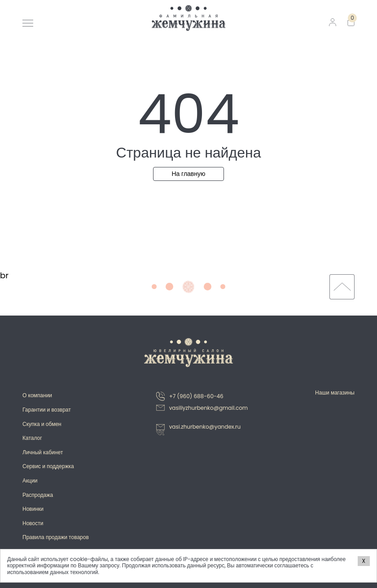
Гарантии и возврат (47, 410)
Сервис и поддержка (48, 466)
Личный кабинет (43, 452)
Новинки (33, 509)
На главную (188, 174)
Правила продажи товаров (56, 537)
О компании (37, 395)
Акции (30, 480)
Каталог (32, 438)
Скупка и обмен (42, 424)
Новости (33, 523)
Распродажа (38, 495)
